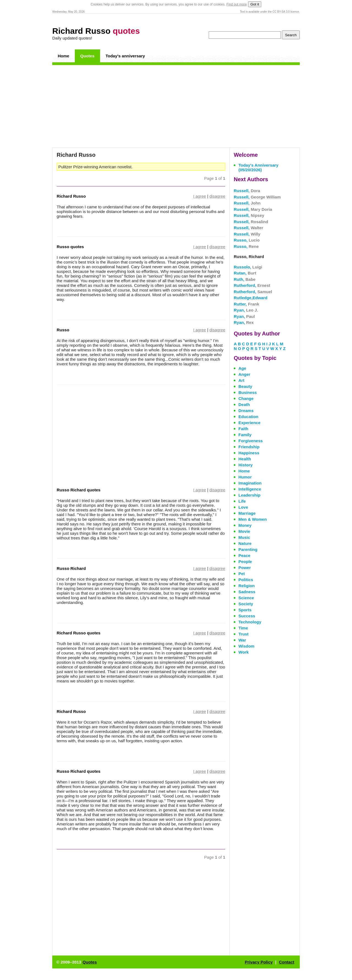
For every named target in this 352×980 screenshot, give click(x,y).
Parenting (248, 549)
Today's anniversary (125, 56)
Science (246, 598)
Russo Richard (71, 568)
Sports (245, 610)
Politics (246, 580)
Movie (244, 531)
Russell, (247, 191)
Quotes (87, 56)
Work (244, 652)
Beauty (245, 386)
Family (245, 435)
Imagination (250, 483)
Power (245, 568)
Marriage (247, 513)
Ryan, (246, 310)
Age (242, 368)
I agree (200, 196)
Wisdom (246, 646)
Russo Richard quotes (79, 490)
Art (241, 380)
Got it (255, 4)
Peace (244, 555)
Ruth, (245, 279)
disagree (217, 196)
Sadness (247, 592)
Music (244, 537)
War (242, 640)
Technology (250, 622)
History (246, 465)
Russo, (247, 240)
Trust (244, 634)
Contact (287, 962)
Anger (244, 374)
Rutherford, (252, 285)
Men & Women (253, 519)
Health (245, 459)
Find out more (237, 4)
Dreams (246, 411)
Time (243, 628)
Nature (245, 543)
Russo (63, 330)
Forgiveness (251, 441)
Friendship (249, 447)
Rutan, (245, 273)
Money (245, 525)
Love (243, 507)
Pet (242, 574)
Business (248, 392)
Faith (243, 429)
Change (246, 398)
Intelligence (250, 489)
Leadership (249, 495)
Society (246, 604)
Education (248, 417)
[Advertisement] (176, 106)
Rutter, (247, 304)
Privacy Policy (259, 962)
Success (247, 616)
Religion (247, 586)
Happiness (249, 453)
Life (242, 501)
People (245, 562)
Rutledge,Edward (251, 298)
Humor (245, 477)
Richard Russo (96, 31)
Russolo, (248, 267)
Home (64, 56)
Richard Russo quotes (79, 633)
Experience (249, 423)
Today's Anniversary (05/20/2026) (258, 167)
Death (244, 404)
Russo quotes (70, 247)
